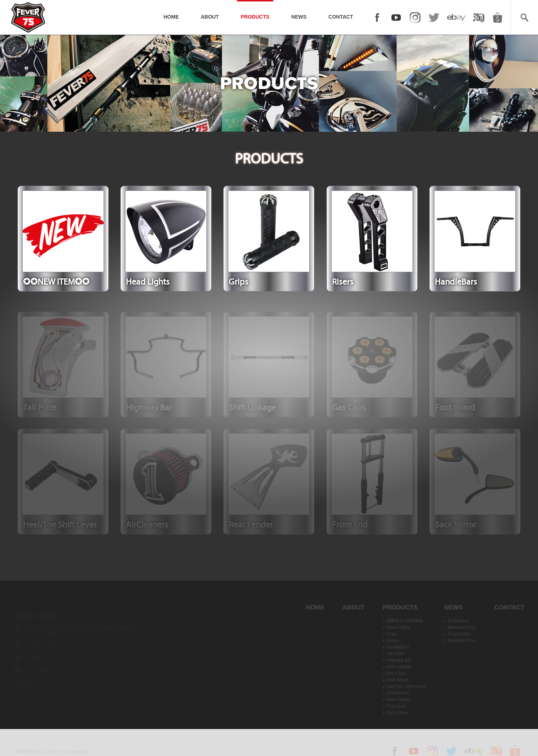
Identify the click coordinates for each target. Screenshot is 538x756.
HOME (171, 17)
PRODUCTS (255, 17)
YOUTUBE (396, 18)
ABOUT (210, 17)
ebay (456, 18)
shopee (498, 18)
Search (524, 18)
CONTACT (341, 17)
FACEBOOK (377, 18)
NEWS (299, 17)
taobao (479, 18)
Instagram (415, 18)
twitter (434, 18)
